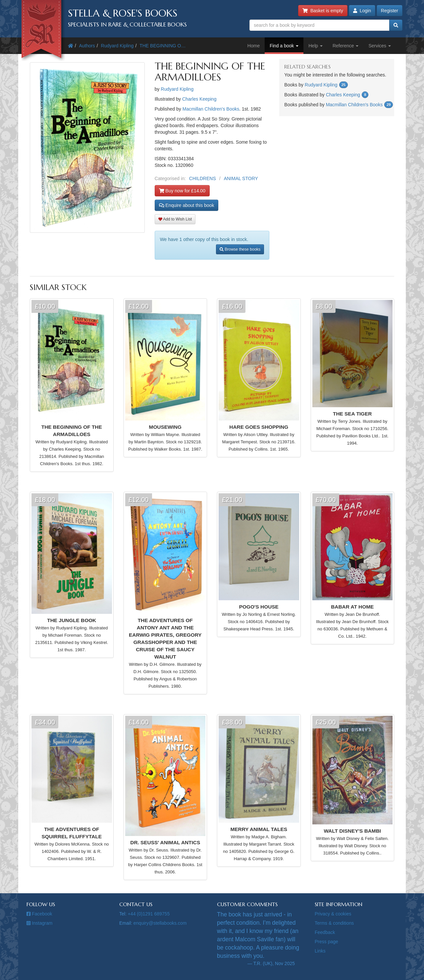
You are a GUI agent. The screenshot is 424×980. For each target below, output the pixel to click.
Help (316, 46)
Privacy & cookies (333, 914)
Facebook (39, 914)
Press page (326, 942)
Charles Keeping (199, 99)
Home (254, 46)
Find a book (284, 46)
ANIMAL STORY (241, 178)
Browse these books (240, 249)
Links (320, 951)
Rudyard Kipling (117, 46)
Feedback (325, 932)
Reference (345, 46)
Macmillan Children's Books (211, 109)
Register (390, 11)
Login (362, 11)
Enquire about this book (187, 205)
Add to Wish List (175, 219)
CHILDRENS (203, 178)
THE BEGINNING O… (162, 46)
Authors (87, 46)
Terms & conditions (334, 923)
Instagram (39, 923)
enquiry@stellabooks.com (160, 923)
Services (380, 46)
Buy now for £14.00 (182, 191)
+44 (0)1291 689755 (149, 914)
